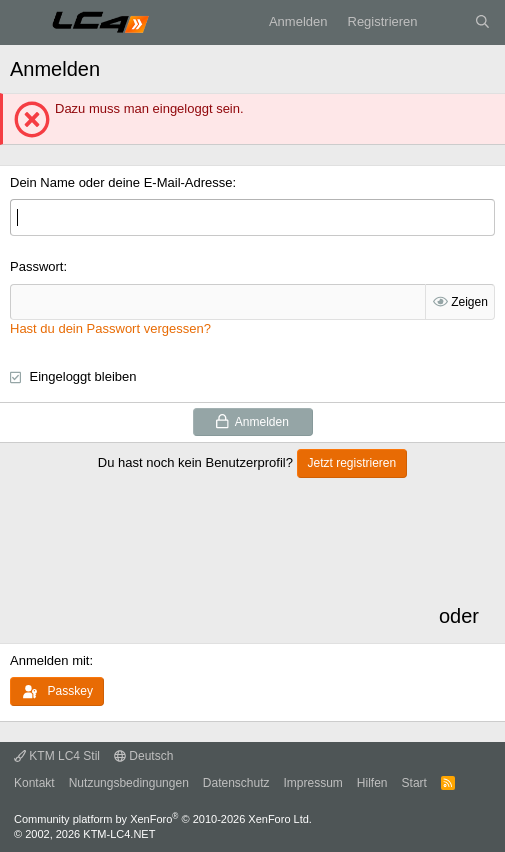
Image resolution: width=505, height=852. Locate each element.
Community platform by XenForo (163, 819)
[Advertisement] (222, 560)
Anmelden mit (49, 660)
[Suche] (482, 22)
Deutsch (143, 756)
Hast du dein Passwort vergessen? (110, 328)
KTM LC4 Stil (57, 756)
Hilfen (372, 783)
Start (414, 783)
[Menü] (25, 23)
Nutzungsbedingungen (129, 783)
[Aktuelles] (446, 22)
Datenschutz (236, 783)
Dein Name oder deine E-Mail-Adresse (121, 182)
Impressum (313, 783)
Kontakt (34, 783)
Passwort (36, 266)
